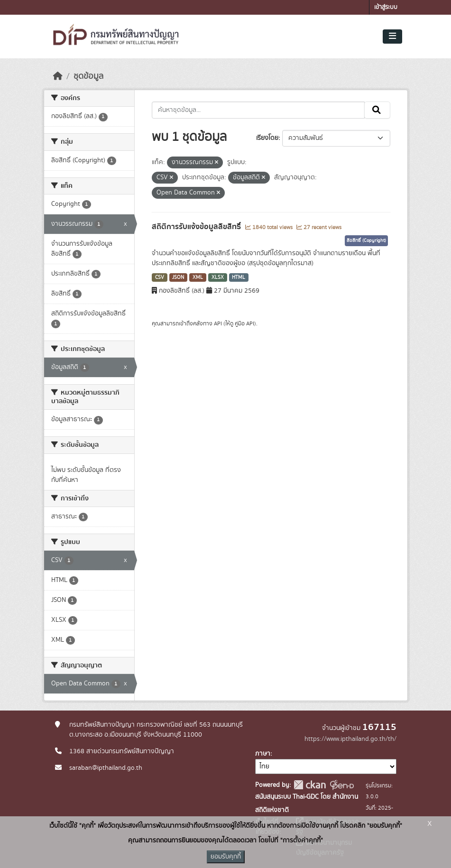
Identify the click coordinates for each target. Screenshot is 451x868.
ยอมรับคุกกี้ (226, 857)
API (218, 323)
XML (198, 277)
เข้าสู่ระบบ (386, 7)
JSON (178, 277)
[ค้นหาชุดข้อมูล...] (258, 110)
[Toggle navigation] (392, 37)
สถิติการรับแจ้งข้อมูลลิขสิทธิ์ (197, 227)
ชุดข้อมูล (88, 76)
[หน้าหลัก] (58, 76)
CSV (160, 277)
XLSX (218, 277)
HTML (239, 277)
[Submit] (377, 110)
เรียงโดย (267, 138)
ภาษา (263, 754)
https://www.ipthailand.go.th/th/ (350, 739)
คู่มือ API (244, 323)
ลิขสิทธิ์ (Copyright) (366, 240)
